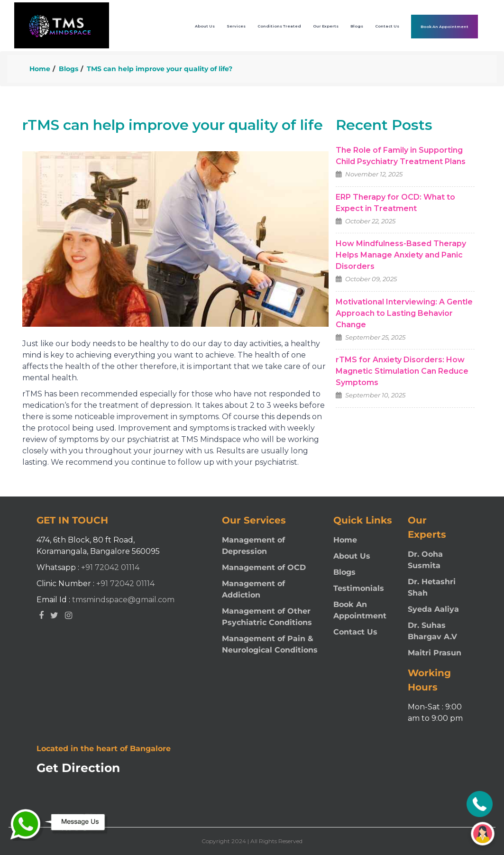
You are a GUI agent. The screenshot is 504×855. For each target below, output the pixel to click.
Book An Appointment (444, 27)
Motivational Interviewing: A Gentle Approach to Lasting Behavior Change (404, 313)
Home (40, 69)
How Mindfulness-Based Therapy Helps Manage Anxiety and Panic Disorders (401, 255)
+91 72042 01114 (110, 567)
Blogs (69, 69)
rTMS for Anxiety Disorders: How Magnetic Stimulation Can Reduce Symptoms (402, 371)
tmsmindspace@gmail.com (123, 600)
